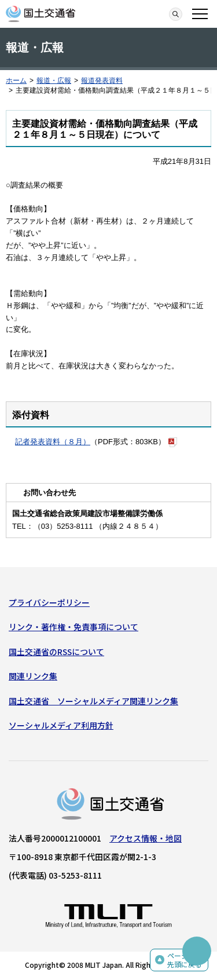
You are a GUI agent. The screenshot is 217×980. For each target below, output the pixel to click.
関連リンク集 (33, 676)
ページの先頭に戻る (185, 960)
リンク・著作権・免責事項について (73, 627)
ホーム (16, 81)
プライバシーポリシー (49, 602)
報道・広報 (54, 81)
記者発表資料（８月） (53, 442)
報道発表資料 (102, 81)
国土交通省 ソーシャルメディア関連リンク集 (93, 701)
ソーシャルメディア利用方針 (61, 725)
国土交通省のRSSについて (56, 652)
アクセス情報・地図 (146, 838)
